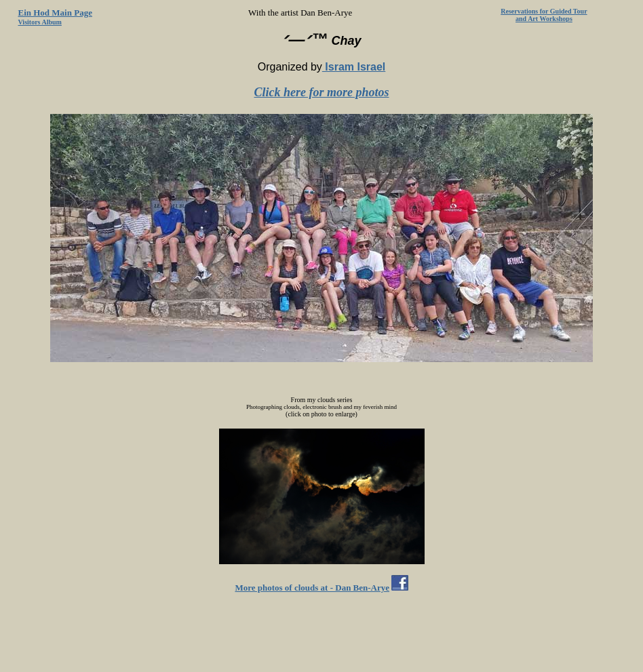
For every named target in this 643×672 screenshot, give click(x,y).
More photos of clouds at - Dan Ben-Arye (312, 588)
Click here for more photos (321, 92)
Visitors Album (40, 22)
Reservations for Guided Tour (544, 11)
